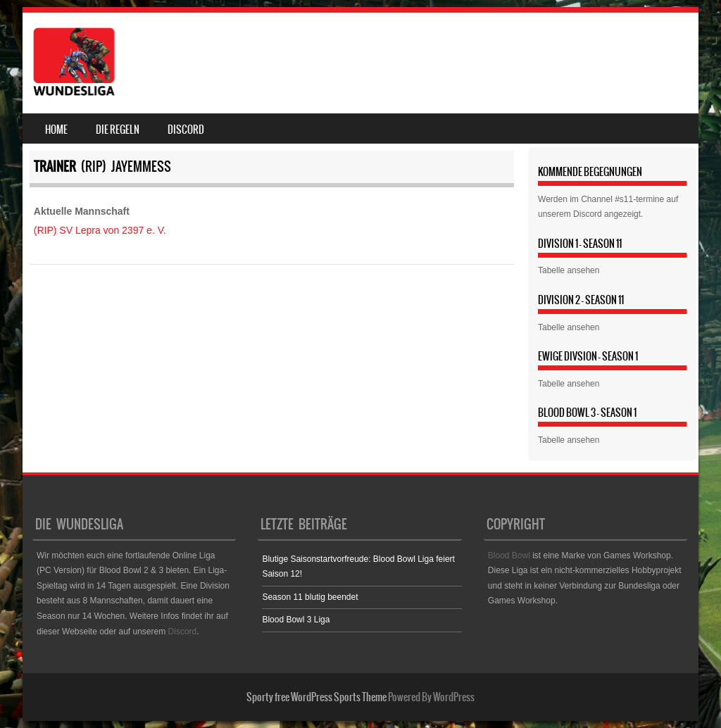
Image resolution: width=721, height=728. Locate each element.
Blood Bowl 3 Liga (296, 620)
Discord (186, 130)
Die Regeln (118, 130)
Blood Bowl (509, 556)
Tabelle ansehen (569, 270)
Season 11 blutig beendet (310, 597)
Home (56, 130)
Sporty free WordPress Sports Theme (316, 697)
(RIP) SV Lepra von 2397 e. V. (100, 230)
